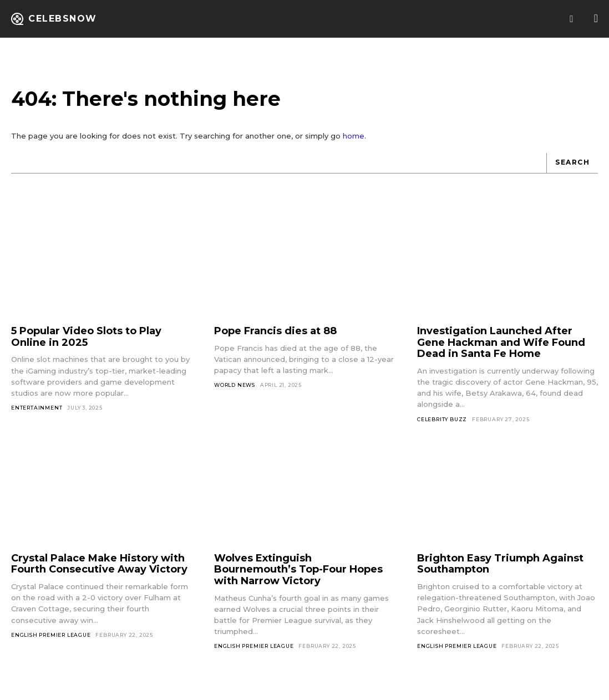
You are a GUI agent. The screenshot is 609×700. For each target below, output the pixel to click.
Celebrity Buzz (442, 425)
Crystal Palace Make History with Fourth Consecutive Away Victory (99, 569)
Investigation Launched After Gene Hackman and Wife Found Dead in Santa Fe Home (501, 348)
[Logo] (54, 19)
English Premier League (51, 640)
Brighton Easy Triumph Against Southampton (500, 569)
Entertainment (37, 413)
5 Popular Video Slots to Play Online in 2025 (86, 342)
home (354, 141)
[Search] (572, 169)
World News (235, 390)
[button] (572, 19)
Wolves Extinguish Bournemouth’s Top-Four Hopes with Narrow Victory (298, 575)
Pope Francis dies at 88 (275, 336)
